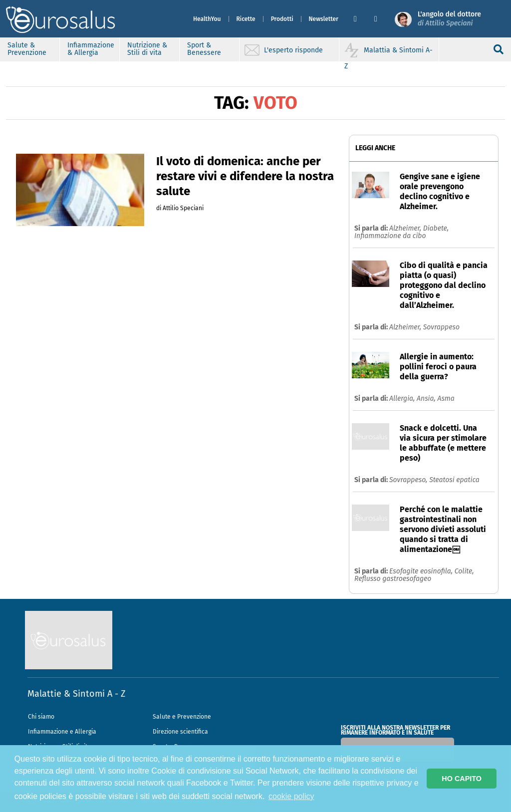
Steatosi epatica (454, 480)
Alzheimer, (406, 228)
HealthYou (207, 19)
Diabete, (436, 228)
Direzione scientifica (180, 732)
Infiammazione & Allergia (91, 49)
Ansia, (427, 399)
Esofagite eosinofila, (422, 571)
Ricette (246, 19)
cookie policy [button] (291, 796)
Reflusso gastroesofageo (393, 579)
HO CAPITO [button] (462, 779)
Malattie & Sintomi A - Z (76, 694)
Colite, (464, 571)
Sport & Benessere (204, 49)
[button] (360, 19)
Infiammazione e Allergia (62, 732)
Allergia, (403, 399)
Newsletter (324, 19)
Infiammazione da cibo (390, 236)
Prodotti (282, 19)
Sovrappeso (441, 327)
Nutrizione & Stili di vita (147, 49)
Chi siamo (41, 717)
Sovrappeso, (409, 480)
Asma (446, 399)
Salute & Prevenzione (27, 49)
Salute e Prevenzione (182, 717)
